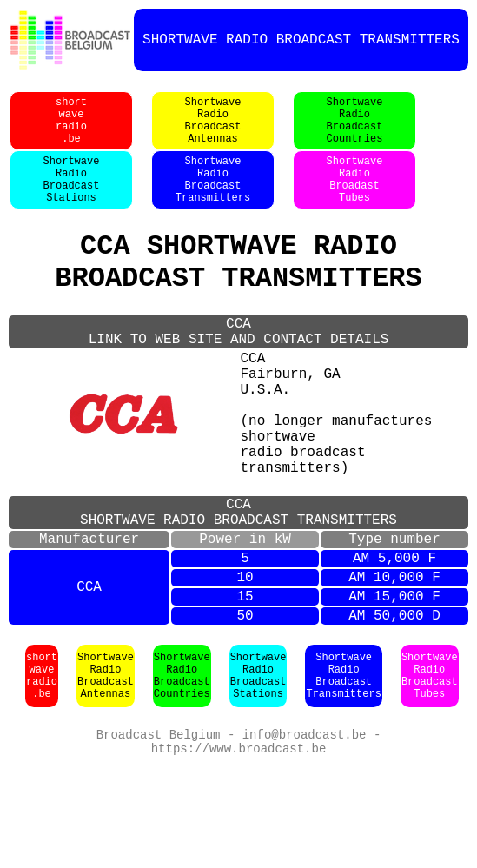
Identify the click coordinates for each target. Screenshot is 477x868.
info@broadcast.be (305, 834)
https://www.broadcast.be (239, 850)
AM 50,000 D (394, 712)
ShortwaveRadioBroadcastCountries (355, 129)
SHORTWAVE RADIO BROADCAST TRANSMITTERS (301, 40)
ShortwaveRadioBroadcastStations (72, 199)
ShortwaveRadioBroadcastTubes (430, 773)
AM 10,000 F (394, 666)
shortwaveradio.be (71, 129)
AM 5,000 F (394, 644)
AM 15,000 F (394, 689)
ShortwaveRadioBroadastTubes (355, 199)
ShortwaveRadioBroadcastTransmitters (213, 199)
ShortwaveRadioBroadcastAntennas (213, 129)
